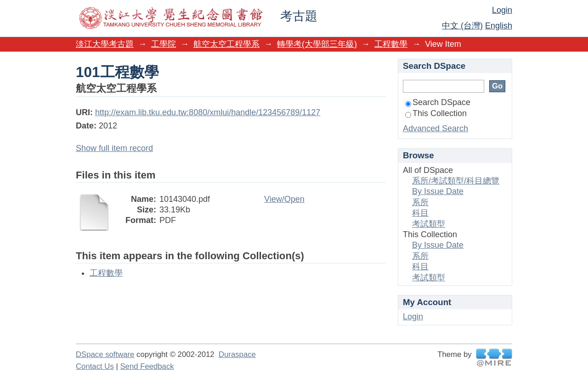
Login (502, 10)
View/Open (284, 199)
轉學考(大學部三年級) (317, 44)
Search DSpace (438, 102)
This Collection (436, 113)
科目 (420, 213)
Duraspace (237, 354)
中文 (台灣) (462, 26)
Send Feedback (147, 366)
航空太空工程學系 (226, 44)
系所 (420, 202)
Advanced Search (435, 128)
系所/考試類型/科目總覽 (456, 181)
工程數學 (391, 44)
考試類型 (429, 224)
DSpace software (105, 354)
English (499, 26)
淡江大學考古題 (105, 44)
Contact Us (95, 366)
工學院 (164, 44)
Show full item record (114, 148)
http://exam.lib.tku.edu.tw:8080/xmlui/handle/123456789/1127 (208, 112)
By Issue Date (438, 191)
